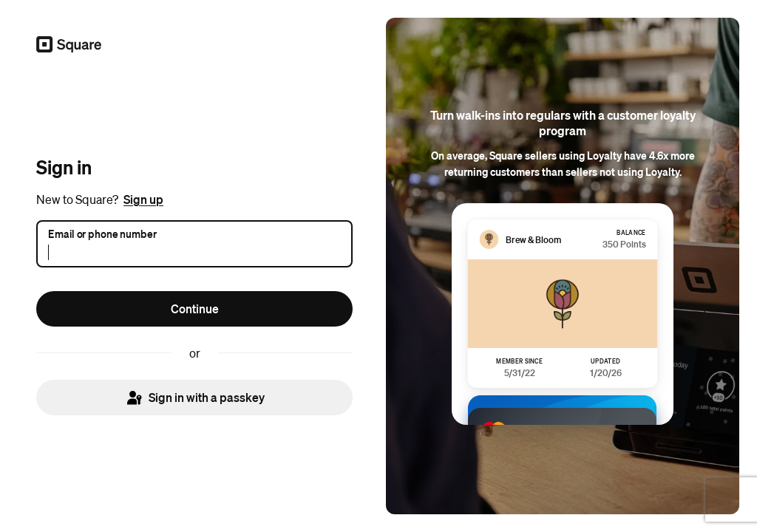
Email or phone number (102, 233)
